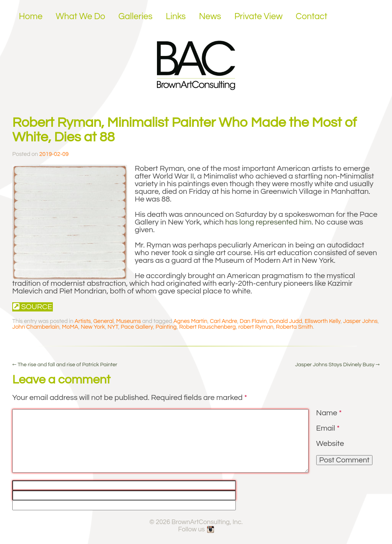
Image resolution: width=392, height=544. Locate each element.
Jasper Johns (360, 321)
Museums (128, 321)
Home (31, 16)
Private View (258, 16)
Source (33, 307)
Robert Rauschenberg (207, 327)
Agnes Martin (190, 321)
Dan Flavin (253, 321)
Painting (166, 327)
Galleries (135, 16)
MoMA (70, 327)
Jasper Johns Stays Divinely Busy (337, 365)
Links (176, 16)
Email (328, 428)
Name (329, 413)
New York (93, 327)
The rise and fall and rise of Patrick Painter (65, 365)
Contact (312, 16)
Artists (83, 321)
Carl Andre (223, 321)
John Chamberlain (36, 327)
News (210, 16)
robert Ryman (256, 327)
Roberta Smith (294, 327)
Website (330, 444)
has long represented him (268, 222)
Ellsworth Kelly (323, 321)
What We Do (81, 16)
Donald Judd (286, 321)
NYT (113, 327)
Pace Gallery (137, 327)
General (104, 321)
